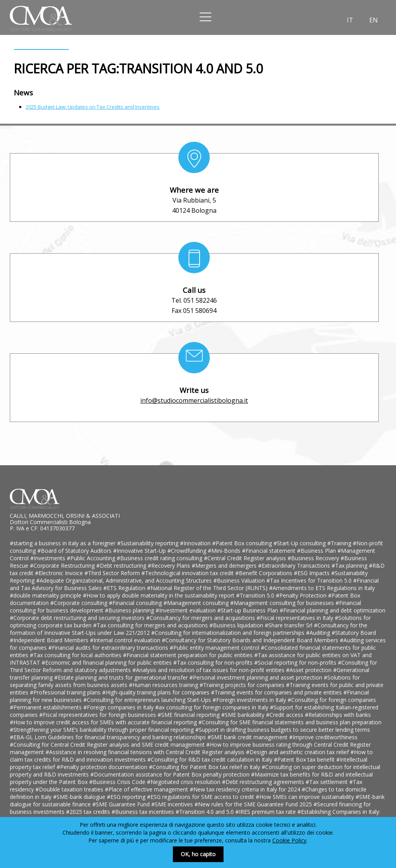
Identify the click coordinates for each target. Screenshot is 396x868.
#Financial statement (269, 551)
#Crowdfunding (188, 551)
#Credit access (285, 715)
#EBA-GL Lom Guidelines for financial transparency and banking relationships (109, 737)
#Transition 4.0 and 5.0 (205, 812)
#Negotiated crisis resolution (184, 782)
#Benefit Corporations (265, 573)
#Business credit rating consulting (160, 558)
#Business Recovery (314, 558)
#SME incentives (173, 804)
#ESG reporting (127, 797)
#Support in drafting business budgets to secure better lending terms (283, 730)
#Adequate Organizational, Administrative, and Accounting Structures (125, 580)
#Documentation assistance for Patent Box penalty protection (171, 774)
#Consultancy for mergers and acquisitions (201, 618)
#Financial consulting (136, 603)
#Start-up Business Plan (248, 610)
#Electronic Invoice (60, 573)
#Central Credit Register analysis (246, 558)
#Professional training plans (66, 692)
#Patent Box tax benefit (305, 759)
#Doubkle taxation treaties (70, 789)
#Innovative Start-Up (140, 551)
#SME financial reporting (189, 715)
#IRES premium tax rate (266, 812)
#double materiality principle (46, 595)
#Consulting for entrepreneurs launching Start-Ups (148, 700)
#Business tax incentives (144, 812)
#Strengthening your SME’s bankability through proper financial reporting (103, 730)
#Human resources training (164, 685)
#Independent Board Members (50, 640)
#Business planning (130, 610)
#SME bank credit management (248, 737)
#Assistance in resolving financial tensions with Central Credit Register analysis (146, 752)
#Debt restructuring (122, 566)
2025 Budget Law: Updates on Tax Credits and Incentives (93, 107)
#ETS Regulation (125, 588)
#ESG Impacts (313, 573)
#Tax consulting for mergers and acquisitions (151, 625)
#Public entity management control (215, 648)
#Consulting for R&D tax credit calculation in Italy (211, 759)
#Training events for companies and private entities (277, 692)
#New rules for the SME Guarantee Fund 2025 (254, 804)
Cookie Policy (289, 840)
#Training (340, 543)
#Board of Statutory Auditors (75, 551)
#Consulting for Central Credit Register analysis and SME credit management (108, 745)
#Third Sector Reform (113, 573)
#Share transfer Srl (289, 625)
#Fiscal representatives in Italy (296, 618)
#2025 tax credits (89, 812)
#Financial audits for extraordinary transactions (109, 648)
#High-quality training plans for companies (157, 692)
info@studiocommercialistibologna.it (194, 400)
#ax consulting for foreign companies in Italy (213, 707)
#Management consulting (197, 603)
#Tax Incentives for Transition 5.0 (310, 580)
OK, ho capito (198, 854)
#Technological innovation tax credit (188, 573)
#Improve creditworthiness (323, 737)
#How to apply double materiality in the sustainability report (159, 595)
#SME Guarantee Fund (122, 804)
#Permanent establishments (47, 707)
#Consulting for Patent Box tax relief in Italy (205, 767)
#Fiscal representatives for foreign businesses (98, 715)
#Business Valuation (240, 580)
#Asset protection (310, 670)
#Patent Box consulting (243, 543)
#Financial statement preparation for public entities (189, 655)
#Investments (49, 558)
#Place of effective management (147, 789)
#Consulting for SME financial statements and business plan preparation (290, 722)
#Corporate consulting (80, 603)
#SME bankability (244, 715)
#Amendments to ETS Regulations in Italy (322, 588)
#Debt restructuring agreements (264, 782)
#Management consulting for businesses (283, 603)
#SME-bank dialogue (80, 797)
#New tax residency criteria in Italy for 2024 (246, 789)
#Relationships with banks (338, 715)
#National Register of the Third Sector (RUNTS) (208, 588)
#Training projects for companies (243, 685)
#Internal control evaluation (126, 640)
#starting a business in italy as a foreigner (63, 543)
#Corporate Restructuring (63, 566)
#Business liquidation (237, 625)
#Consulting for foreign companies (332, 700)
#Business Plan (317, 551)
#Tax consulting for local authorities (76, 655)
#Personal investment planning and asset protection (257, 677)
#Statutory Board (354, 633)
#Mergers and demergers (225, 566)
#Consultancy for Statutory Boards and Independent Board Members (251, 640)
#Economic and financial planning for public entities (107, 662)
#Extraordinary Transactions (295, 566)
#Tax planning (350, 566)
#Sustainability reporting (148, 543)
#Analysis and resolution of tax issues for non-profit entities (209, 670)
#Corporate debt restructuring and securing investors (78, 618)
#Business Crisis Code (118, 782)
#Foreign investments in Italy (250, 700)
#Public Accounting (92, 558)
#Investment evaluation (186, 610)
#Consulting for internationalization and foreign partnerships (229, 633)
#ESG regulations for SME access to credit (201, 797)
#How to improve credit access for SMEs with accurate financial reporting (104, 722)
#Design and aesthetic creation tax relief (298, 752)
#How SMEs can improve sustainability (306, 797)
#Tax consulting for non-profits (214, 662)
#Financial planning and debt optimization (333, 610)
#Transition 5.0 (256, 595)
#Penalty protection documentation (103, 767)
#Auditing (319, 633)
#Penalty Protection (302, 595)
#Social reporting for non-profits (296, 662)
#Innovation (196, 543)
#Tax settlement (327, 782)
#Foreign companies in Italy (119, 707)
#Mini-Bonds (225, 551)
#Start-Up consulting (300, 543)
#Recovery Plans (170, 566)
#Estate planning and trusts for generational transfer (122, 677)
